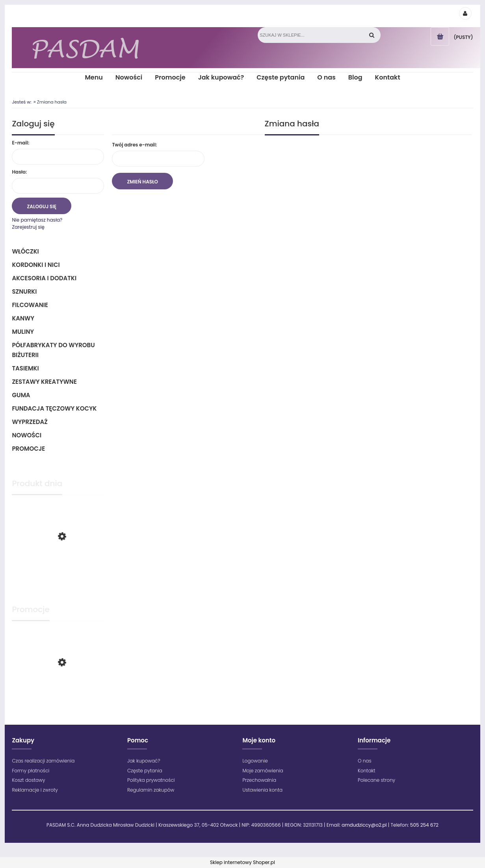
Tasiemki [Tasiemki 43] (25, 368)
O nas (365, 761)
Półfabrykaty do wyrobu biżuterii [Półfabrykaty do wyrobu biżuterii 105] (53, 350)
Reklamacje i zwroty (35, 790)
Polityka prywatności (151, 780)
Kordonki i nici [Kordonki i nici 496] (36, 265)
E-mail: (20, 143)
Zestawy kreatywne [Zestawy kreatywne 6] (44, 382)
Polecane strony (376, 780)
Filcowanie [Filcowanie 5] (30, 305)
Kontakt (367, 771)
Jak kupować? (144, 761)
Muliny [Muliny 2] (23, 332)
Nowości (27, 435)
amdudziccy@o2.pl (364, 825)
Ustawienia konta (262, 790)
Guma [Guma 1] (21, 395)
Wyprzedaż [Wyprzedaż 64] (30, 422)
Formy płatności (31, 771)
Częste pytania (145, 771)
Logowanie (255, 761)
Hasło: (19, 172)
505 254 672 (424, 825)
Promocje (28, 449)
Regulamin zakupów (151, 790)
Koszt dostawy (28, 780)
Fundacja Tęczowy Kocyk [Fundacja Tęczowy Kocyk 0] (54, 408)
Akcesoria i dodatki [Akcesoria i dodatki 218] (44, 278)
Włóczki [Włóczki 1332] (25, 251)
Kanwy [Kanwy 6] (23, 318)
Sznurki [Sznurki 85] (24, 291)
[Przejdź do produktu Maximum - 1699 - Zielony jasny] (58, 569)
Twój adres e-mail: (134, 145)
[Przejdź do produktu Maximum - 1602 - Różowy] (58, 693)
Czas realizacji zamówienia (43, 761)
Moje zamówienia (263, 771)
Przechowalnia (259, 780)
